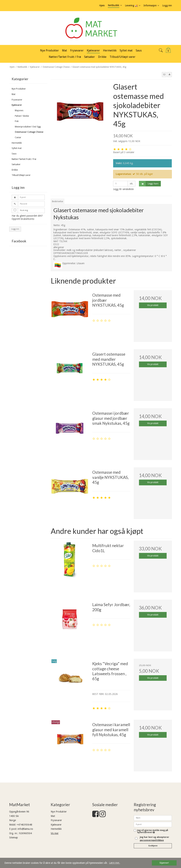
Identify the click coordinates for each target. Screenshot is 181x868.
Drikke (15, 170)
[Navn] (153, 818)
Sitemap (14, 838)
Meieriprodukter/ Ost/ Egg (28, 127)
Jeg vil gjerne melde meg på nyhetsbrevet (153, 831)
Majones (19, 111)
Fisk (17, 121)
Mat (14, 94)
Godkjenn (153, 846)
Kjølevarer (17, 105)
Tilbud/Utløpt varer (21, 175)
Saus (14, 154)
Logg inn (15, 229)
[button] (164, 75)
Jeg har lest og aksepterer (154, 839)
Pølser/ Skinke (22, 116)
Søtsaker (16, 164)
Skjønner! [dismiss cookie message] (164, 863)
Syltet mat (17, 148)
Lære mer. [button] (115, 863)
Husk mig (24, 210)
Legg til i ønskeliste (123, 189)
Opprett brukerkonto (23, 219)
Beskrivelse (58, 201)
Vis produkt (153, 305)
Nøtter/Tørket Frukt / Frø (24, 159)
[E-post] (153, 824)
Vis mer (55, 833)
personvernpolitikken (152, 840)
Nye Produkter (19, 89)
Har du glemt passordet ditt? (27, 216)
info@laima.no (25, 829)
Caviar (18, 137)
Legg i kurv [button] (149, 184)
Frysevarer (17, 100)
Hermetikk (17, 143)
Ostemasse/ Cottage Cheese (29, 132)
